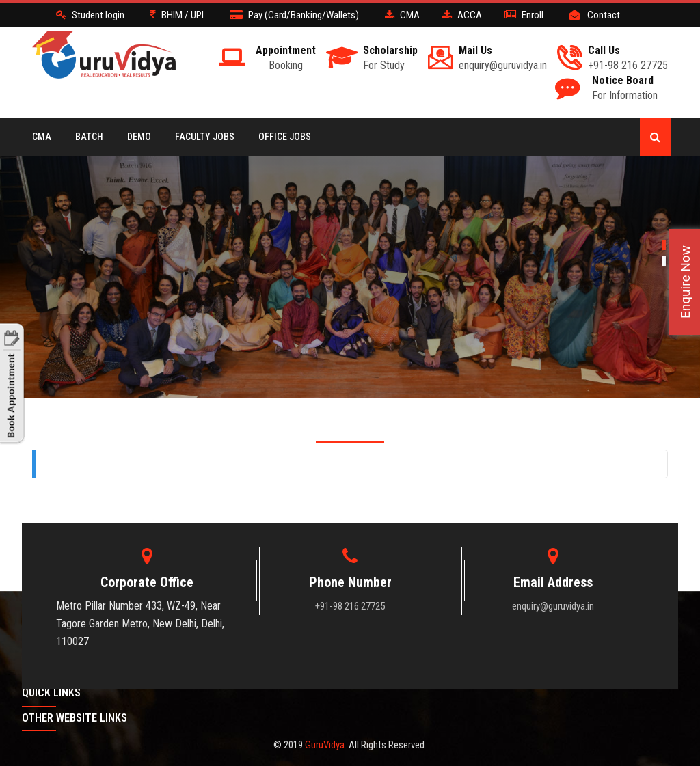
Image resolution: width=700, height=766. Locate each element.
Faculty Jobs (205, 137)
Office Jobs (285, 137)
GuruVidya (325, 745)
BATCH (89, 137)
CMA (42, 137)
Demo (139, 137)
